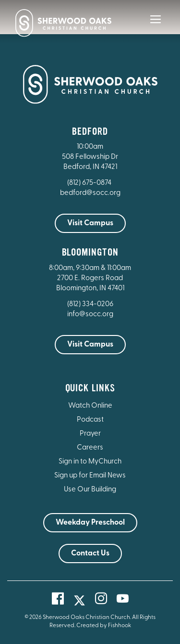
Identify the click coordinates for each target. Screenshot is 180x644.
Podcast (90, 420)
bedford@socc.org (90, 193)
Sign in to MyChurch (90, 462)
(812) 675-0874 (90, 183)
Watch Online (90, 406)
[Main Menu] (156, 26)
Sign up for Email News (90, 476)
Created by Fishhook (104, 626)
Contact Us (90, 554)
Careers (90, 448)
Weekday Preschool (90, 523)
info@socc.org (90, 315)
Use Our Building (90, 490)
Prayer (90, 434)
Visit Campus (90, 223)
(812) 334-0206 (90, 304)
